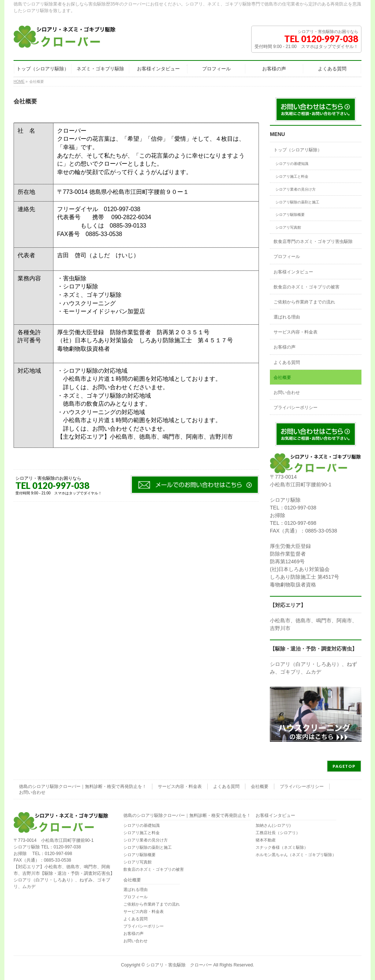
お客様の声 (285, 347)
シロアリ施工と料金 (292, 176)
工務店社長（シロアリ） (278, 833)
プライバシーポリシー (296, 408)
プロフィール (287, 257)
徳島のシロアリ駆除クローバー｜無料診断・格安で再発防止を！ (83, 786)
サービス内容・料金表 (296, 332)
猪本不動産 (266, 840)
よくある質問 (287, 362)
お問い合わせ (287, 393)
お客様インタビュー (293, 272)
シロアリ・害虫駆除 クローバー (179, 965)
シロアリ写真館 (288, 227)
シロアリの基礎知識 (292, 164)
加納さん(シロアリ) (273, 825)
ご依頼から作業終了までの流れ (304, 302)
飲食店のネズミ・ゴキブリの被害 (307, 287)
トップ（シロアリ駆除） (298, 150)
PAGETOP (344, 766)
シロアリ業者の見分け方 (296, 189)
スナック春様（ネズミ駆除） (282, 847)
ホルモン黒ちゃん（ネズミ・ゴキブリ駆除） (296, 855)
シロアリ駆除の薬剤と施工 (297, 202)
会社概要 (282, 377)
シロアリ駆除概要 (290, 215)
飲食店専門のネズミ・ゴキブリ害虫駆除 (313, 242)
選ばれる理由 (287, 317)
